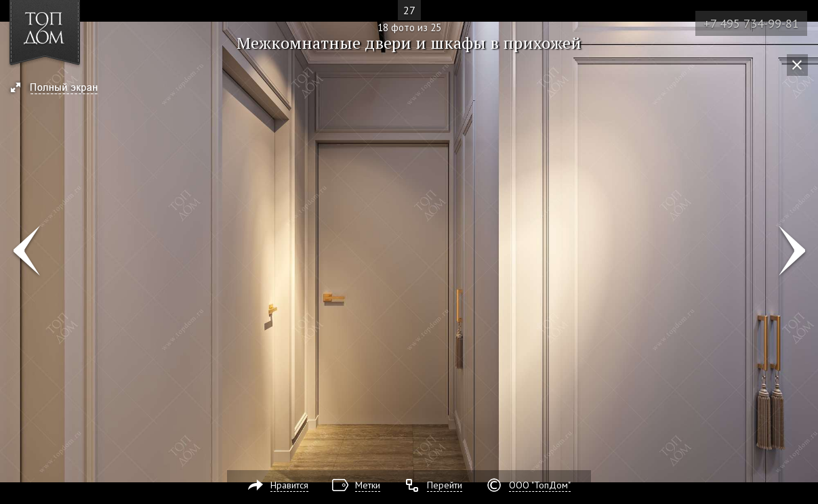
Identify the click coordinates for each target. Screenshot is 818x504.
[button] (60, 89)
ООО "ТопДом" (540, 485)
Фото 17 (26, 252)
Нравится (289, 485)
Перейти (445, 485)
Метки (368, 485)
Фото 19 (792, 252)
